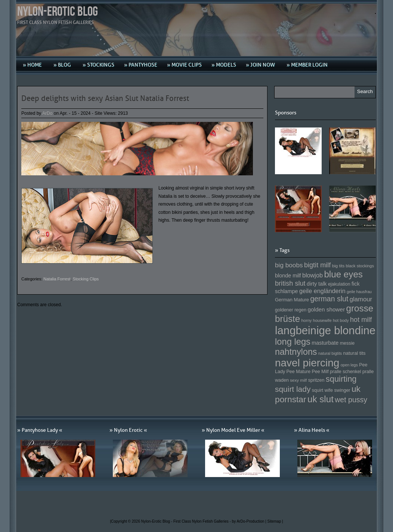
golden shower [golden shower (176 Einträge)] (327, 309)
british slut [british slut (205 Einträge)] (290, 283)
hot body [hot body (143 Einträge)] (341, 320)
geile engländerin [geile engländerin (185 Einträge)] (322, 291)
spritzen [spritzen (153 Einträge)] (316, 380)
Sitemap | (275, 521)
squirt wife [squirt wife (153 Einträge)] (322, 390)
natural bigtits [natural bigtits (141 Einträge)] (330, 353)
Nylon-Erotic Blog (58, 12)
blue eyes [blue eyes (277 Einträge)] (343, 274)
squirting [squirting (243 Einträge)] (341, 379)
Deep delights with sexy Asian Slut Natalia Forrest (105, 98)
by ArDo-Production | (250, 521)
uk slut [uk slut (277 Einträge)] (321, 399)
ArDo (47, 113)
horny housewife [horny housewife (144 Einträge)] (317, 320)
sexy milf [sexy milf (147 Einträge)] (298, 380)
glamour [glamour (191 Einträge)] (361, 299)
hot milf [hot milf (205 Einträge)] (361, 320)
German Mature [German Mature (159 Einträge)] (292, 300)
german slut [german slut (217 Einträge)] (329, 299)
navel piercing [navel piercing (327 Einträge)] (307, 363)
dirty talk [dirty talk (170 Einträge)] (317, 284)
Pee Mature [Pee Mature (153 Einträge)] (298, 372)
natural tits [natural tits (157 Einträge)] (355, 353)
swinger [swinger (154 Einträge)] (342, 390)
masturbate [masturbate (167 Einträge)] (325, 343)
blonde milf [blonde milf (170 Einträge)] (288, 276)
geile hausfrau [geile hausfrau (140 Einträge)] (359, 292)
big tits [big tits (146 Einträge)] (338, 266)
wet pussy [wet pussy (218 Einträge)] (351, 400)
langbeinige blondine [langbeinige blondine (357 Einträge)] (325, 330)
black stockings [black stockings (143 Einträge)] (360, 266)
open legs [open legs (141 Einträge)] (349, 365)
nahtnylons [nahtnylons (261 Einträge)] (296, 352)
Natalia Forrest (57, 279)
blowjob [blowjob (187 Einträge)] (312, 275)
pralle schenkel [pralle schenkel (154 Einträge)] (346, 372)
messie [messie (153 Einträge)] (347, 343)
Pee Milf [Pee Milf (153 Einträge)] (320, 372)
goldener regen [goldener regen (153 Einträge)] (291, 310)
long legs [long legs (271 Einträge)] (293, 342)
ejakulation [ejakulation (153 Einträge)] (339, 284)
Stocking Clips (86, 279)
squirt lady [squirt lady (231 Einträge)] (293, 389)
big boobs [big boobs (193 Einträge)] (289, 265)
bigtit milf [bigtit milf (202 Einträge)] (318, 265)
